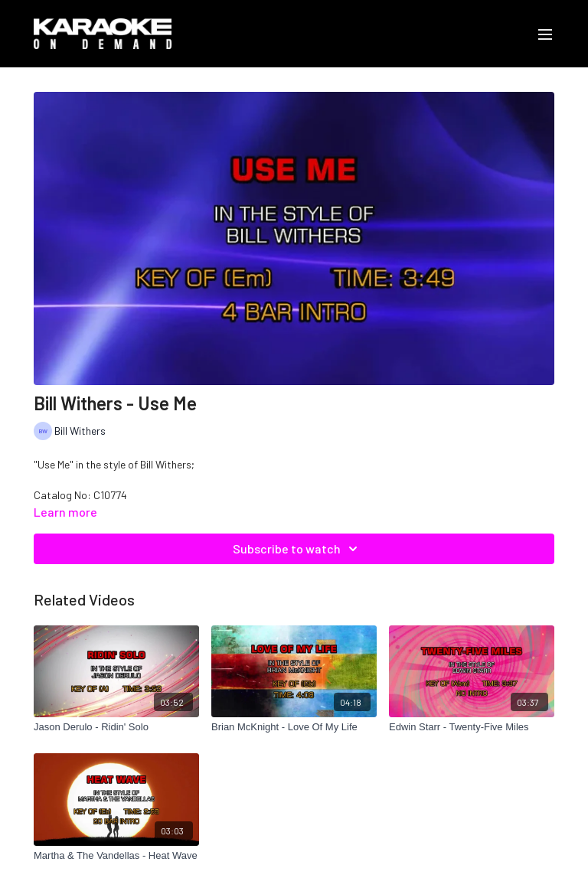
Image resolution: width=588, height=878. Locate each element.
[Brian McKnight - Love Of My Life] (294, 727)
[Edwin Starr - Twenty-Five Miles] (472, 727)
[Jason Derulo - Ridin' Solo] (116, 727)
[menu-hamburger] (545, 34)
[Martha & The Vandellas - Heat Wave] (116, 856)
